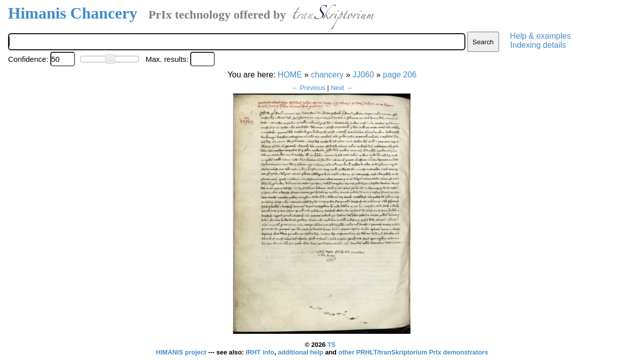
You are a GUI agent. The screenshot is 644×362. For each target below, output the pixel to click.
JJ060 (364, 75)
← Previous (308, 88)
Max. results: (167, 59)
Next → (341, 88)
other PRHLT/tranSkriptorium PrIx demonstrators (413, 352)
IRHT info (260, 352)
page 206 (400, 75)
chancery (327, 75)
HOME (290, 75)
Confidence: (28, 59)
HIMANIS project (182, 352)
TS (332, 345)
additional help (301, 352)
